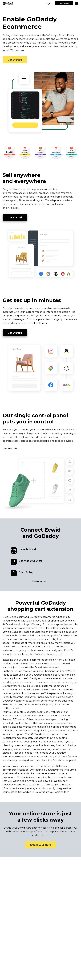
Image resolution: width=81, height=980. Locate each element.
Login (48, 3)
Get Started (15, 60)
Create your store (41, 845)
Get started (64, 3)
